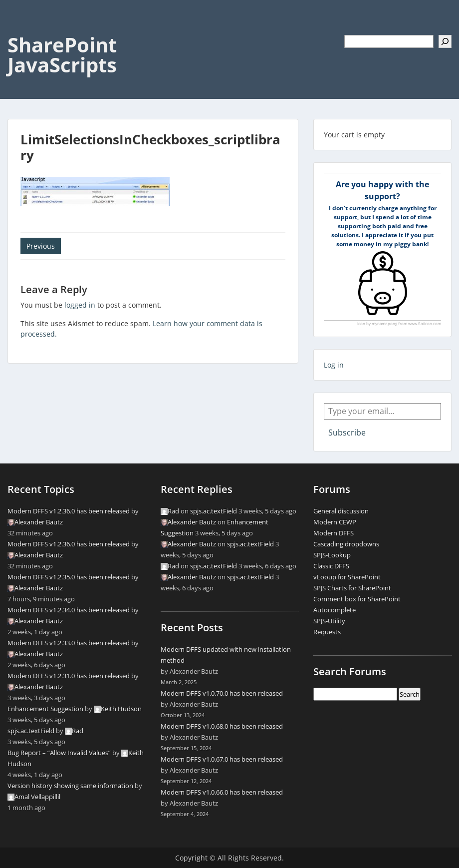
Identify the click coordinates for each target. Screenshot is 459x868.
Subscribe (347, 433)
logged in (80, 305)
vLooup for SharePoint (347, 577)
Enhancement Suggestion (45, 709)
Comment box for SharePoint (357, 599)
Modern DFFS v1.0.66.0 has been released (222, 792)
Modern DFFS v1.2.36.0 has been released (69, 511)
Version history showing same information (70, 786)
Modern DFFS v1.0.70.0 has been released (222, 693)
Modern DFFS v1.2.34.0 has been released (69, 610)
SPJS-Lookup (332, 555)
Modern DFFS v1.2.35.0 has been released (69, 577)
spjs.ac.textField (31, 731)
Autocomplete (335, 610)
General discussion (341, 511)
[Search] (445, 41)
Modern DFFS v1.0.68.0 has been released (222, 726)
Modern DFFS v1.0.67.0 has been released (222, 759)
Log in (334, 365)
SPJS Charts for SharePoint (352, 588)
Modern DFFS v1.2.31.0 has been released (69, 676)
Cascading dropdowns (346, 544)
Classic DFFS (331, 566)
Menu (18, 28)
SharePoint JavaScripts (62, 55)
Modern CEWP (335, 522)
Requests (327, 632)
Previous (41, 246)
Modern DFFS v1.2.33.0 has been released (69, 643)
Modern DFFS (334, 533)
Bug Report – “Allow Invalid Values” (59, 753)
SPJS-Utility (329, 621)
